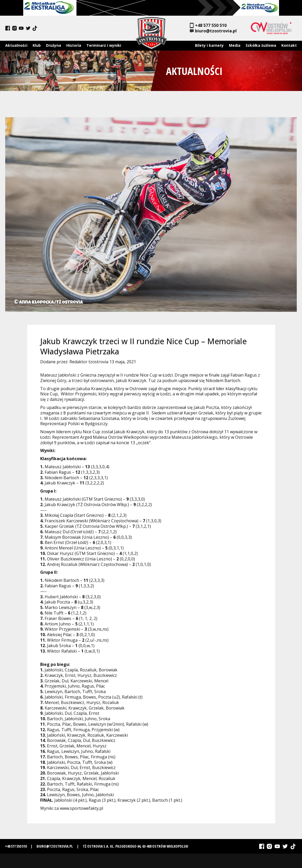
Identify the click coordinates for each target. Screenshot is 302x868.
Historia (74, 45)
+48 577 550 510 (208, 25)
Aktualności (16, 45)
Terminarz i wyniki (104, 45)
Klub (37, 45)
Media (235, 45)
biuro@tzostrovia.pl (213, 31)
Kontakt (289, 45)
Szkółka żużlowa (261, 45)
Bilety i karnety (209, 45)
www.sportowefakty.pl (81, 811)
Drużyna (54, 45)
